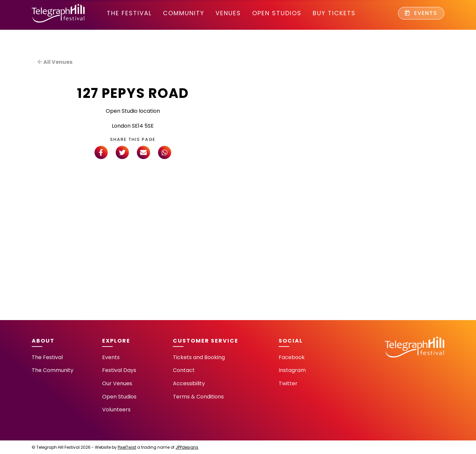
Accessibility (189, 383)
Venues (228, 13)
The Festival (129, 13)
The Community (53, 370)
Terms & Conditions (198, 397)
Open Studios (277, 13)
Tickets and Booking (199, 357)
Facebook (292, 357)
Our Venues (117, 383)
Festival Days (119, 370)
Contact (184, 370)
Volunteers (116, 410)
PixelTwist (127, 447)
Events (421, 13)
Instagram (292, 370)
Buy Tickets (334, 13)
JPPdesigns (187, 447)
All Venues (55, 62)
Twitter (288, 383)
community (184, 13)
